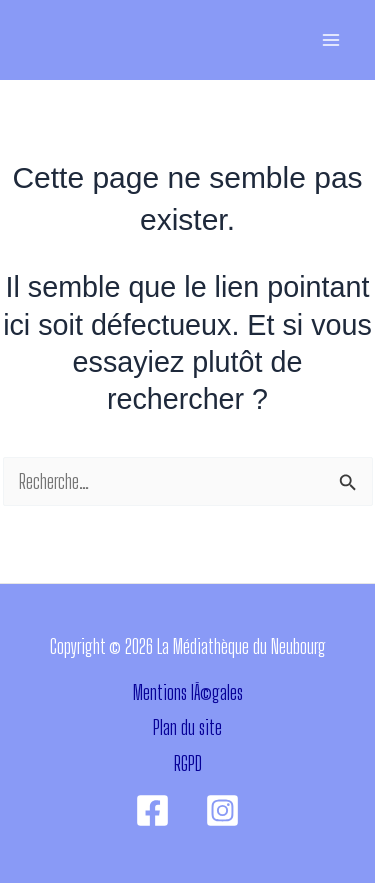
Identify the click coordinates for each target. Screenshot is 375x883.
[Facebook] (152, 810)
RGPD (188, 763)
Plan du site (187, 727)
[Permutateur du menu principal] (330, 40)
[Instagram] (222, 810)
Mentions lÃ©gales (188, 692)
